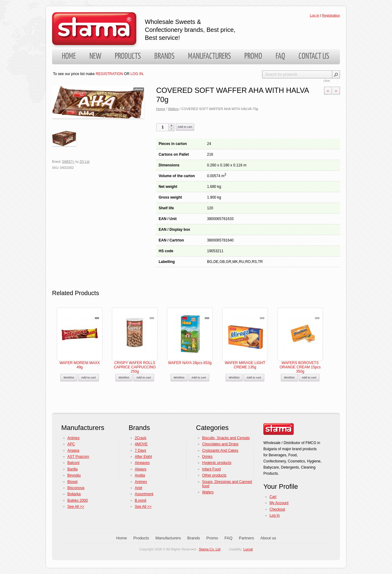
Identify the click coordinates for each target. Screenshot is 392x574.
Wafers (173, 109)
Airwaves (142, 463)
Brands (164, 57)
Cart (273, 497)
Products (128, 57)
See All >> (76, 507)
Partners (246, 538)
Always (141, 469)
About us (268, 538)
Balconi (73, 463)
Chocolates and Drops (220, 444)
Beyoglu (74, 475)
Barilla (72, 469)
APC (71, 444)
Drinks (207, 457)
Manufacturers (209, 57)
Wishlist (69, 378)
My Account (279, 503)
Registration (331, 15)
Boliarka (74, 494)
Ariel (138, 488)
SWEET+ (68, 162)
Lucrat (248, 549)
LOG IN (137, 74)
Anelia (140, 475)
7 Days (140, 450)
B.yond (140, 500)
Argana (73, 450)
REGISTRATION (109, 74)
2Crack (141, 438)
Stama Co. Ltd (209, 549)
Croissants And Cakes (220, 450)
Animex (73, 438)
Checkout (277, 509)
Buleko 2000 (78, 500)
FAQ (280, 57)
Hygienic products (217, 463)
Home (69, 57)
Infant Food (211, 469)
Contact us (314, 57)
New (95, 57)
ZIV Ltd (85, 162)
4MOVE (141, 444)
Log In (315, 15)
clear (327, 81)
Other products (214, 475)
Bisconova (76, 488)
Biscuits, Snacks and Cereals (226, 438)
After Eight (143, 457)
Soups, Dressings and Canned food (227, 484)
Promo (253, 57)
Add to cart (185, 127)
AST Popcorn (78, 457)
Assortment (144, 494)
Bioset (72, 482)
